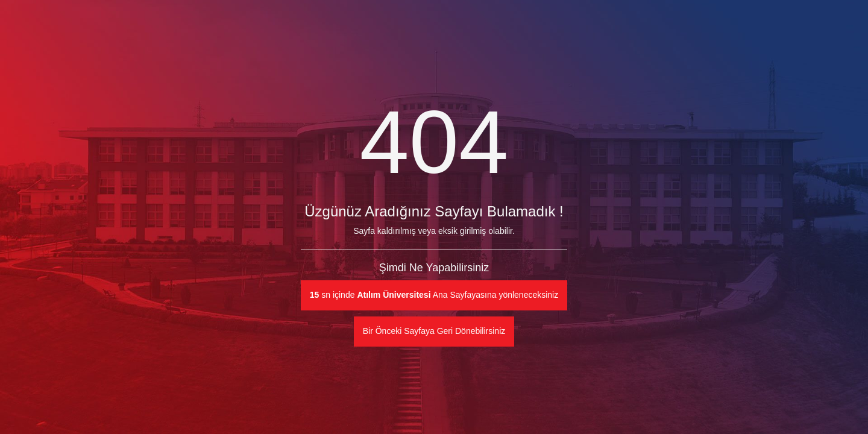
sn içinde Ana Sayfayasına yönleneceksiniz (434, 295)
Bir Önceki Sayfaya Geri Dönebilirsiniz (434, 331)
